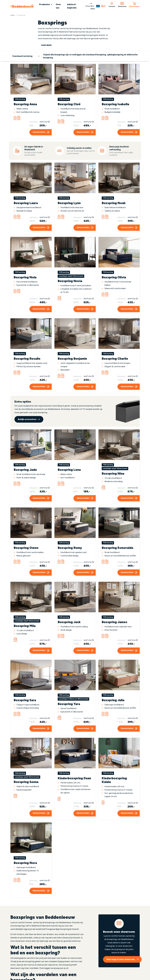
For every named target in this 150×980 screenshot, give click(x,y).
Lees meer (46, 45)
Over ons (58, 6)
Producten (44, 4)
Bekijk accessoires (27, 415)
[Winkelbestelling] (26, 54)
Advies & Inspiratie (72, 6)
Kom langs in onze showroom (121, 956)
